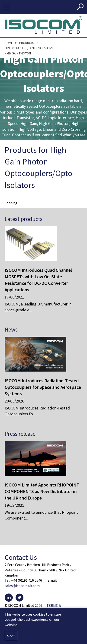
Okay (11, 636)
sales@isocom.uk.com (22, 586)
